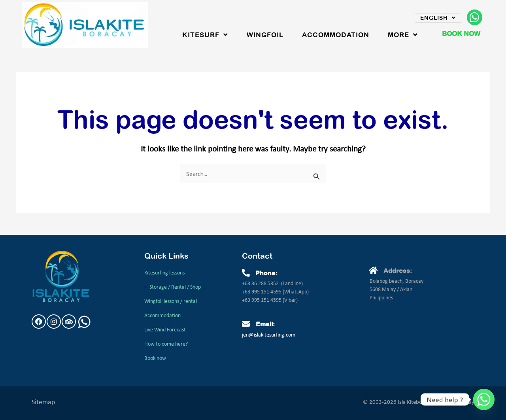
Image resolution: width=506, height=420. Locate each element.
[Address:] (374, 271)
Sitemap (43, 402)
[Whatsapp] (484, 399)
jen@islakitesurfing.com (269, 335)
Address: (398, 271)
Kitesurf (205, 35)
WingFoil (265, 35)
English (438, 18)
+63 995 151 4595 (262, 292)
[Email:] (246, 324)
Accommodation (336, 35)
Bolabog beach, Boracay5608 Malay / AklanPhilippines (396, 290)
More (403, 35)
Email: (265, 324)
